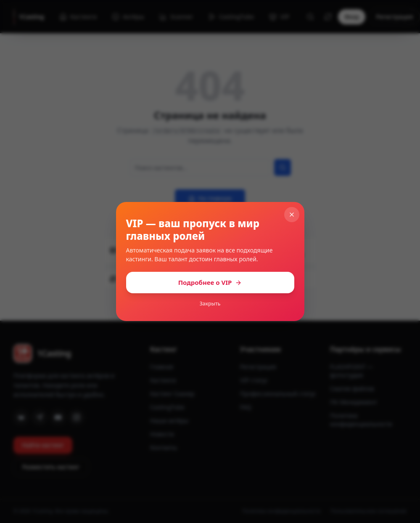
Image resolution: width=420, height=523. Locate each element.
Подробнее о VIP (210, 282)
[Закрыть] (292, 215)
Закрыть (210, 304)
